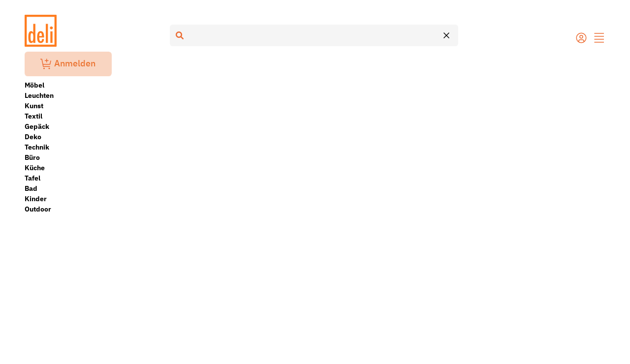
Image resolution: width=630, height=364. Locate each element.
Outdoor (38, 209)
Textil (33, 116)
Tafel (32, 178)
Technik (37, 147)
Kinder (36, 199)
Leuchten (39, 95)
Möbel (34, 85)
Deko (33, 137)
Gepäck (37, 126)
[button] (599, 39)
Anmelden (68, 64)
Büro (32, 157)
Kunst (34, 106)
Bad (31, 188)
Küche (35, 168)
